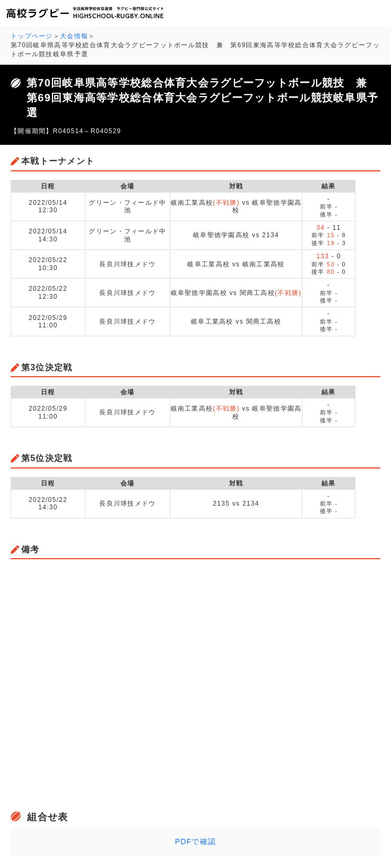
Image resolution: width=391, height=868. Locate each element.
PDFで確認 (196, 841)
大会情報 (74, 36)
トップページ (32, 36)
